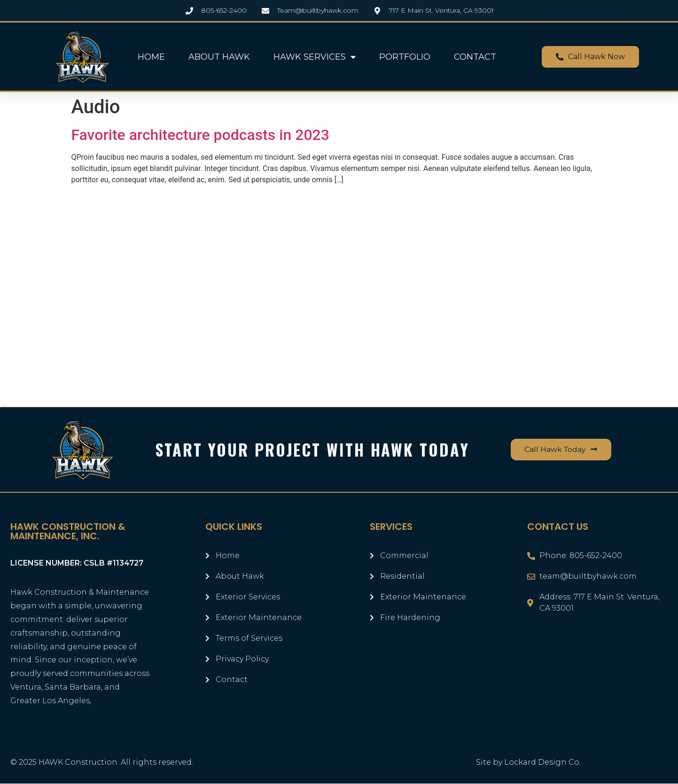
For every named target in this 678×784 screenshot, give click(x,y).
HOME (151, 57)
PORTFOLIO (405, 57)
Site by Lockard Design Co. (528, 763)
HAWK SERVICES (315, 57)
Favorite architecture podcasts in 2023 (200, 135)
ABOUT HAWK (219, 57)
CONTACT (475, 57)
